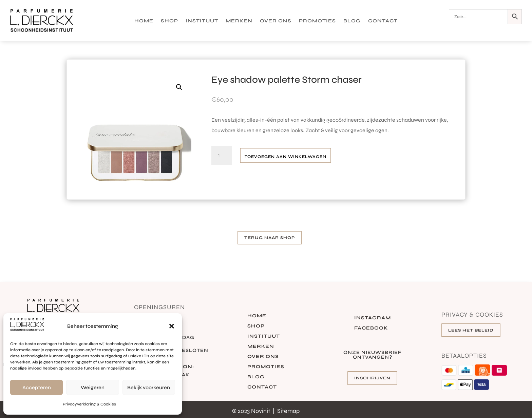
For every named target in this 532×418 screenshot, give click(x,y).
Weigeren (93, 387)
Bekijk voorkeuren (149, 387)
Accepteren (37, 387)
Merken (239, 21)
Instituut (202, 21)
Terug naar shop (270, 238)
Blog (352, 21)
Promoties (317, 21)
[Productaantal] (222, 155)
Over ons (276, 21)
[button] (172, 326)
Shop (169, 21)
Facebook (371, 328)
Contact (383, 21)
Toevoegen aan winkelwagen (286, 157)
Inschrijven (372, 378)
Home (144, 21)
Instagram (373, 318)
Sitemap (288, 411)
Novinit (261, 411)
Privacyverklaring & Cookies (89, 404)
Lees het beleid (471, 330)
